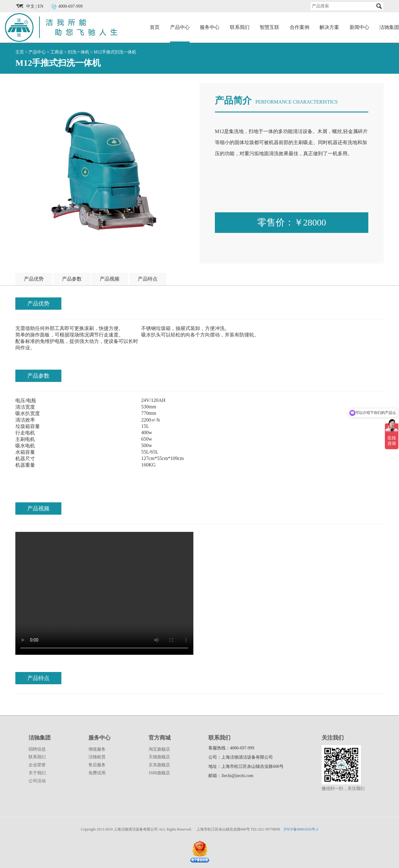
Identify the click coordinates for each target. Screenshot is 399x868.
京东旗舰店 (159, 765)
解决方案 (329, 27)
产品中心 (180, 27)
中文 (30, 6)
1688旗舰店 (159, 773)
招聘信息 (37, 749)
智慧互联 (269, 27)
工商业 (57, 52)
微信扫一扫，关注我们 (343, 789)
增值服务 (97, 749)
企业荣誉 (37, 765)
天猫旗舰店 (159, 757)
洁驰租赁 (97, 757)
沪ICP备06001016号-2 (301, 829)
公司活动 (37, 781)
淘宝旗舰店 (159, 749)
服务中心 (210, 27)
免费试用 (97, 773)
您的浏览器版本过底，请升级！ (104, 593)
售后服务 (97, 765)
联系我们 (240, 27)
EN (41, 6)
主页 (20, 52)
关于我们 (37, 773)
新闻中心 (359, 27)
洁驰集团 (389, 27)
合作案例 (300, 27)
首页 (155, 27)
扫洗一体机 (79, 52)
